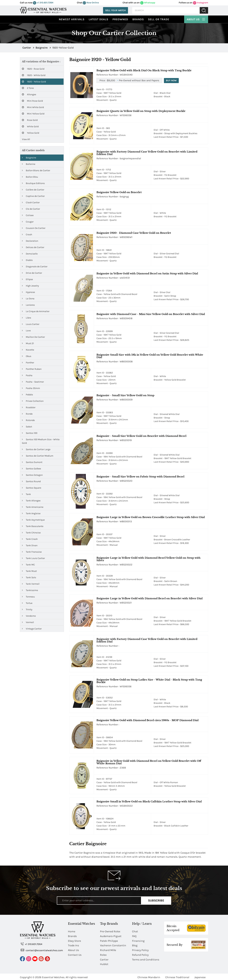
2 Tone (28, 88)
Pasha (27, 375)
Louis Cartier (31, 324)
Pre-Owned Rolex (110, 931)
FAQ (134, 936)
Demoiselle (30, 254)
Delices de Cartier (33, 247)
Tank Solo (29, 577)
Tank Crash (30, 539)
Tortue (27, 603)
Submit (204, 10)
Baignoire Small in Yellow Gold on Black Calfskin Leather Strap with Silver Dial (149, 801)
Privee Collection (33, 401)
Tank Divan (30, 545)
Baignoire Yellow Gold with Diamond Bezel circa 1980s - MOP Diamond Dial (147, 720)
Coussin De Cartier (34, 228)
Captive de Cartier (33, 196)
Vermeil (28, 622)
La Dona (28, 299)
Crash (27, 235)
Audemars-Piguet (111, 936)
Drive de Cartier (32, 273)
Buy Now (172, 80)
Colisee (28, 215)
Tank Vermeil (31, 584)
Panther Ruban (32, 369)
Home (72, 931)
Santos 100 (30, 433)
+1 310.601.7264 (43, 3)
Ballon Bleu (30, 177)
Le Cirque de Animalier (36, 311)
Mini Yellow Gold (33, 114)
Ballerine (29, 164)
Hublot (104, 963)
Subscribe (156, 900)
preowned (120, 19)
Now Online (91, 3)
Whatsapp (148, 3)
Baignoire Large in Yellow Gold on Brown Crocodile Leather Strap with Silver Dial (151, 517)
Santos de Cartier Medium (38, 456)
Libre (26, 318)
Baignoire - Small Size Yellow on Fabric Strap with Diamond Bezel (140, 477)
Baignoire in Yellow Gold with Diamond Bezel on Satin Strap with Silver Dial (147, 273)
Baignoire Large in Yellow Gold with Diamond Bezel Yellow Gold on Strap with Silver (148, 559)
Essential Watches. (53, 976)
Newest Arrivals (72, 19)
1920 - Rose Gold (33, 69)
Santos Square (32, 488)
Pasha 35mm (31, 388)
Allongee (29, 94)
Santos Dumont (32, 462)
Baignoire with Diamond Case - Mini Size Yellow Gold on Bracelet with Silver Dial (151, 314)
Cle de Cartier (31, 209)
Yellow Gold (31, 133)
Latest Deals (98, 19)
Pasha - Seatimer (33, 382)
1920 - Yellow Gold (34, 82)
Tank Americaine (33, 507)
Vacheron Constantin (113, 945)
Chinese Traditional (177, 976)
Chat (135, 931)
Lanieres (28, 305)
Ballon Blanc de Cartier (36, 170)
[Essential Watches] (43, 10)
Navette (28, 350)
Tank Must (29, 571)
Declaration (30, 241)
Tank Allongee (31, 501)
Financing (138, 940)
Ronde (27, 414)
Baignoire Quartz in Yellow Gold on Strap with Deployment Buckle (141, 111)
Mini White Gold (33, 107)
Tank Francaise (32, 552)
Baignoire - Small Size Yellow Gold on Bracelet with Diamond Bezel (141, 436)
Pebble (27, 395)
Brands (138, 19)
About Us (196, 19)
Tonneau (28, 597)
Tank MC (28, 565)
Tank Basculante (33, 526)
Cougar (28, 222)
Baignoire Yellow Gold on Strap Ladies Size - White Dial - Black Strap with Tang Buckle (149, 681)
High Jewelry (30, 286)
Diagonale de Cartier (35, 267)
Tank (26, 494)
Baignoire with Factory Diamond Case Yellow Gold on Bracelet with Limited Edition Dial (147, 153)
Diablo (27, 260)
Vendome (29, 616)
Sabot (27, 427)
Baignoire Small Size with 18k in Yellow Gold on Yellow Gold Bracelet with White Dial (150, 356)
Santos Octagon (32, 475)
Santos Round (31, 481)
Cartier (104, 959)
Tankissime (30, 590)
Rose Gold (30, 120)
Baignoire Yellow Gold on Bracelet (119, 192)
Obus (27, 356)
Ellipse (27, 279)
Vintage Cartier (32, 629)
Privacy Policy (140, 950)
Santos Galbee (31, 469)
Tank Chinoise (31, 533)
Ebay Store (74, 940)
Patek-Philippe (109, 940)
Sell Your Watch (116, 10)
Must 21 (28, 343)
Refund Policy (140, 954)
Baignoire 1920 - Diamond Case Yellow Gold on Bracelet (134, 233)
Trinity (27, 609)
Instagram (201, 3)
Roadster (29, 407)
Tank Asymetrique (33, 520)
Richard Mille (108, 950)
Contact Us (75, 954)
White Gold (30, 126)
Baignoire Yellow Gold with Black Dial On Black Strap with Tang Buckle (144, 70)
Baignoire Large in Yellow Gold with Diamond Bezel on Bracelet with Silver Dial (149, 598)
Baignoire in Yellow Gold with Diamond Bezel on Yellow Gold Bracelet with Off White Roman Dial (149, 762)
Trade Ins (73, 945)
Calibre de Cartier (33, 190)
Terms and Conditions (146, 959)
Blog (135, 945)
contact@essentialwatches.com (42, 950)
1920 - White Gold (34, 75)
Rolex (103, 954)
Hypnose (28, 292)
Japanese (200, 976)
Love (26, 331)
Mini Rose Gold (32, 101)
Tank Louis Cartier (33, 558)
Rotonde (28, 420)
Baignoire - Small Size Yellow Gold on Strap (125, 395)
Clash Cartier (31, 202)
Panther (28, 363)
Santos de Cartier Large (36, 449)
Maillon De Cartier (33, 337)
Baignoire (29, 158)
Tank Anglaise (31, 513)
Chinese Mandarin (149, 976)
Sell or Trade (159, 19)
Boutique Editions (33, 183)
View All (26, 139)
